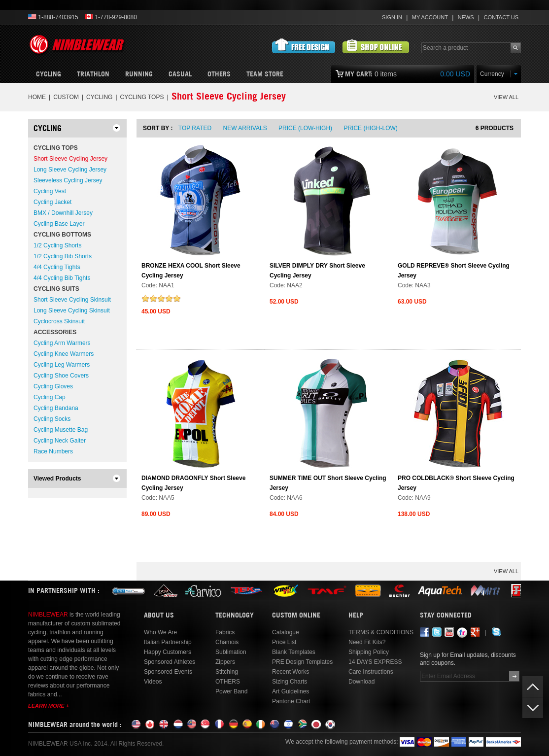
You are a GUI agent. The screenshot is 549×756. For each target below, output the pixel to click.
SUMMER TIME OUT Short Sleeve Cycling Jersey (328, 483)
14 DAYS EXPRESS (375, 662)
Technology (235, 615)
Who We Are (160, 632)
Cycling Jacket (52, 202)
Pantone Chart (291, 701)
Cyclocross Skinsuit (59, 321)
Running (139, 74)
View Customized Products (376, 46)
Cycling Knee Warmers (64, 354)
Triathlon (93, 74)
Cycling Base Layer (59, 224)
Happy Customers (168, 652)
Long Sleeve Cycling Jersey (70, 170)
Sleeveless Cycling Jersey (68, 180)
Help (356, 615)
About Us (159, 615)
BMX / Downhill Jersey (63, 213)
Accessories (55, 332)
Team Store (265, 74)
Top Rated (195, 128)
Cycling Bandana (56, 408)
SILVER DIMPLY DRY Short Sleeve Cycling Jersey (317, 271)
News (466, 17)
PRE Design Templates (302, 662)
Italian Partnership (168, 642)
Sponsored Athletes (170, 662)
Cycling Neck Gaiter (60, 441)
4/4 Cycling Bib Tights (62, 278)
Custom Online (296, 615)
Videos (153, 682)
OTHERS (219, 74)
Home (37, 97)
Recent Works (291, 672)
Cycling (49, 74)
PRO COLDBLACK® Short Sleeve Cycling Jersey (456, 483)
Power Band (231, 691)
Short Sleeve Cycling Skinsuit (72, 300)
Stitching (227, 672)
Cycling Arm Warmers (62, 343)
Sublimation (231, 652)
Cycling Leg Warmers (62, 365)
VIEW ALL (506, 97)
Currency (492, 74)
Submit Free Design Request (304, 46)
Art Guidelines (291, 691)
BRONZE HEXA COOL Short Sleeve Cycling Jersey (191, 271)
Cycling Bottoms (62, 235)
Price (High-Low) (370, 128)
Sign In (392, 17)
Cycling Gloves (53, 386)
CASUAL (180, 74)
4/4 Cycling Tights (57, 267)
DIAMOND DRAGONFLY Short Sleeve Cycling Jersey (193, 483)
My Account (430, 17)
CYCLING (99, 97)
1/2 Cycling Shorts (57, 245)
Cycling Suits (56, 289)
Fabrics (225, 632)
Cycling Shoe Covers (61, 376)
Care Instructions (371, 672)
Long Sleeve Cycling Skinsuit (72, 310)
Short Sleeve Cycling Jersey (70, 159)
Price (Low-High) (305, 128)
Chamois (227, 642)
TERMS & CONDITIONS (381, 632)
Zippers (225, 662)
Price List (284, 642)
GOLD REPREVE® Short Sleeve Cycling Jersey (454, 271)
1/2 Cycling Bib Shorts (63, 256)
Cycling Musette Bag (61, 430)
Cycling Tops (142, 97)
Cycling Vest (50, 191)
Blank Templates (294, 652)
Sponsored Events (168, 672)
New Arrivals (245, 128)
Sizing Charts (290, 682)
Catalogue (286, 632)
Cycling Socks (52, 419)
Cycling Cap (50, 397)
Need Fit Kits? (367, 642)
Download (361, 682)
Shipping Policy (369, 652)
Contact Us (501, 17)
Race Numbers (53, 451)
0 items (408, 74)
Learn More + (49, 706)
